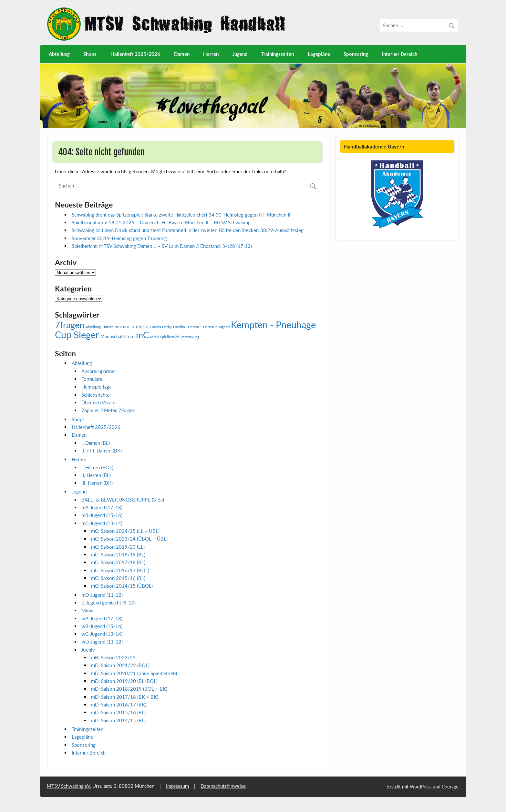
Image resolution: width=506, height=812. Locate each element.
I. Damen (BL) (96, 443)
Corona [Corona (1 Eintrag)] (155, 327)
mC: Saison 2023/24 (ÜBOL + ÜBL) (129, 539)
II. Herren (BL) (96, 475)
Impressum (177, 786)
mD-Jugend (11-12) (102, 595)
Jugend (240, 54)
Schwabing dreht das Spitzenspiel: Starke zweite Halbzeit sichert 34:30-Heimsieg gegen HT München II (182, 215)
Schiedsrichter (96, 395)
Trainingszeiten (278, 54)
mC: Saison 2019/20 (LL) (118, 547)
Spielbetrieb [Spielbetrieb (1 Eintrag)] (170, 337)
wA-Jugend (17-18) (102, 618)
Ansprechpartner (99, 371)
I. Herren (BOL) (97, 467)
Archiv (88, 650)
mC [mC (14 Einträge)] (142, 335)
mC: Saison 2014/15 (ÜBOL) (122, 586)
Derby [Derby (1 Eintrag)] (167, 327)
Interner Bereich (400, 54)
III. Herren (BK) (97, 483)
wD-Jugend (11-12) (102, 642)
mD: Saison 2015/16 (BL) (118, 712)
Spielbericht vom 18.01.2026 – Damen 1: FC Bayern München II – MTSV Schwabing (161, 222)
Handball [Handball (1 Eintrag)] (180, 327)
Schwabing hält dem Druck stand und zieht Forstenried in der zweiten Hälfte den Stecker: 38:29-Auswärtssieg (188, 230)
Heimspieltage (97, 387)
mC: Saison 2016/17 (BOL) (120, 570)
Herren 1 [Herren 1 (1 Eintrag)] (195, 327)
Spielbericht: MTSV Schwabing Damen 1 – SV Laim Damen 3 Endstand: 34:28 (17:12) (162, 246)
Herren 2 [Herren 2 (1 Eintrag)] (210, 327)
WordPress (421, 787)
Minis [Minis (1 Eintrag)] (155, 337)
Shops (90, 54)
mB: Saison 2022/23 (113, 657)
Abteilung (59, 54)
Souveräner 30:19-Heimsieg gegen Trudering (119, 238)
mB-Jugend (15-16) (102, 515)
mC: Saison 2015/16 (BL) (118, 578)
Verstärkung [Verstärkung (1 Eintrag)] (190, 337)
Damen (182, 54)
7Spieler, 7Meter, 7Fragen (108, 410)
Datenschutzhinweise (223, 786)
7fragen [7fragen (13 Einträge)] (70, 325)
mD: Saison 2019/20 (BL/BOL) (124, 681)
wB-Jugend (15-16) (102, 626)
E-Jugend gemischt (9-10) (108, 603)
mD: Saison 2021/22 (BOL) (120, 665)
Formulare (92, 379)
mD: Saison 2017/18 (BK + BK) (125, 697)
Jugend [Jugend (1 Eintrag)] (224, 327)
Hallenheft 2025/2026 (135, 54)
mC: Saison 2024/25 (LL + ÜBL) (125, 531)
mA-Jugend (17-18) (102, 507)
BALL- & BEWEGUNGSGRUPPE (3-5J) (123, 500)
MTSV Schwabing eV (68, 786)
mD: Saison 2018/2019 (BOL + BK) (129, 689)
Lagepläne (319, 54)
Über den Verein (98, 402)
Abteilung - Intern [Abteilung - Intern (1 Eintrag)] (99, 327)
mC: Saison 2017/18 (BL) (118, 562)
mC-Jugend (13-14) (102, 523)
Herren (211, 54)
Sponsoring (356, 54)
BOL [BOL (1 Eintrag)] (127, 327)
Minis (87, 610)
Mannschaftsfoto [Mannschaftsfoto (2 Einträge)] (118, 336)
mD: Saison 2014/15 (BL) (118, 720)
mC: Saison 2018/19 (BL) (118, 554)
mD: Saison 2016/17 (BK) (119, 705)
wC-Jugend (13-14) (102, 634)
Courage (450, 787)
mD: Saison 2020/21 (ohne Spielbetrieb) (134, 673)
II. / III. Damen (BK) (102, 451)
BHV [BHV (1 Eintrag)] (118, 327)
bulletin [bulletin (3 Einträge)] (140, 326)
